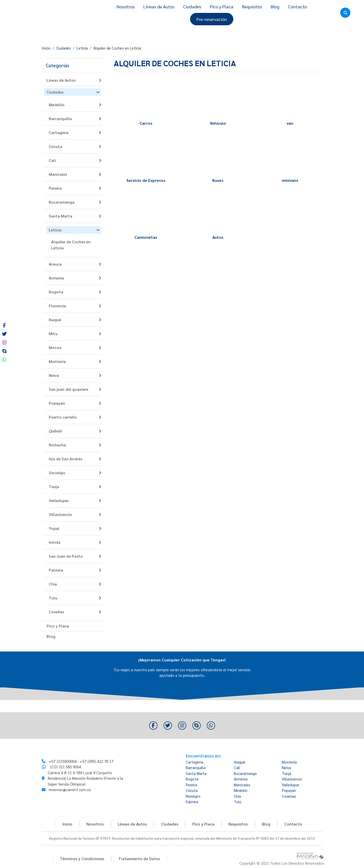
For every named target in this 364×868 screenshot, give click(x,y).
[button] (74, 65)
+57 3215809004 (63, 772)
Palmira (192, 802)
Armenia (241, 779)
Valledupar (291, 785)
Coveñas (289, 796)
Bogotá (192, 779)
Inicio (46, 48)
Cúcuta (192, 790)
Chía (237, 796)
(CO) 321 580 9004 (65, 777)
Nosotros (126, 6)
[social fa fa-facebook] (4, 325)
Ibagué (240, 762)
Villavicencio (292, 779)
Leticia (82, 48)
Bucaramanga (245, 773)
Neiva (286, 767)
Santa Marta (196, 773)
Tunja (287, 773)
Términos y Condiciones (82, 859)
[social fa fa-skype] (4, 351)
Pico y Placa (222, 6)
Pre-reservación (212, 19)
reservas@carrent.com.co (70, 800)
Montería (289, 762)
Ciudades (192, 6)
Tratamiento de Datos (139, 859)
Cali (237, 767)
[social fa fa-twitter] (4, 334)
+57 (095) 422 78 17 (97, 772)
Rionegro (193, 796)
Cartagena (195, 762)
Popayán (289, 790)
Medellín (241, 790)
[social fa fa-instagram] (4, 343)
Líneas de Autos (159, 6)
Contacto (297, 6)
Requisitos (252, 6)
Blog (275, 6)
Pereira (191, 785)
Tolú (238, 802)
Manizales (242, 785)
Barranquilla (196, 767)
